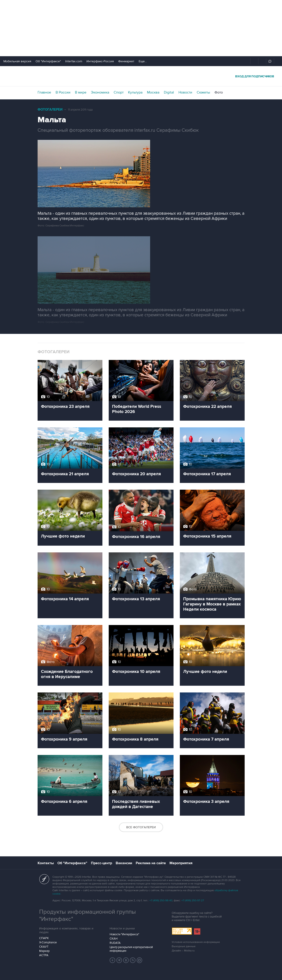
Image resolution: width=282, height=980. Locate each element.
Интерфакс (141, 76)
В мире (81, 92)
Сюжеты (203, 92)
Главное (44, 92)
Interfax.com (74, 61)
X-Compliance (48, 942)
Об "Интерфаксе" (48, 61)
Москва (153, 92)
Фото (219, 92)
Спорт (119, 92)
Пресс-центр (102, 863)
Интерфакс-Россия (100, 61)
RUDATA (115, 943)
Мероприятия (181, 863)
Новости (185, 92)
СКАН (114, 939)
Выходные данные (184, 946)
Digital (169, 92)
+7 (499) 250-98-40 (161, 901)
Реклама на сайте (151, 863)
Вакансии (124, 863)
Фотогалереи (50, 110)
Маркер (44, 951)
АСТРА (44, 955)
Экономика (100, 92)
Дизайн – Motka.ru (183, 951)
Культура (135, 92)
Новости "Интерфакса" (124, 934)
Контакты (46, 863)
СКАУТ (44, 947)
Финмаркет (126, 61)
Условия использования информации (196, 942)
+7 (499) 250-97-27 (193, 901)
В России (63, 92)
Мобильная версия (17, 61)
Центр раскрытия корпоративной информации (131, 949)
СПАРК (44, 938)
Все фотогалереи (141, 827)
